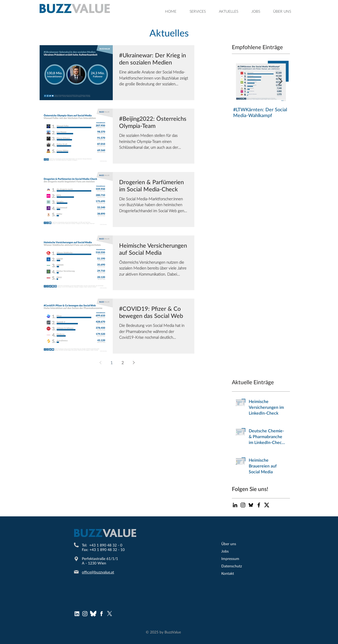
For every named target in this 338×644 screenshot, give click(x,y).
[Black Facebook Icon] (259, 505)
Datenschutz (232, 566)
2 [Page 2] (123, 363)
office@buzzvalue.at (98, 572)
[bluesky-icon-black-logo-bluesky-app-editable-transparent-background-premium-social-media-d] (251, 505)
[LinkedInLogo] (77, 614)
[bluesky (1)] (93, 614)
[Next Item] (280, 82)
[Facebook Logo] (101, 614)
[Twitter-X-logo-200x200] (267, 505)
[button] (198, 11)
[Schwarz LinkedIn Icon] (235, 505)
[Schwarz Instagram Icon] (243, 505)
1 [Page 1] (112, 363)
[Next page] (134, 363)
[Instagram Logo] (85, 614)
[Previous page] (100, 363)
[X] (110, 614)
